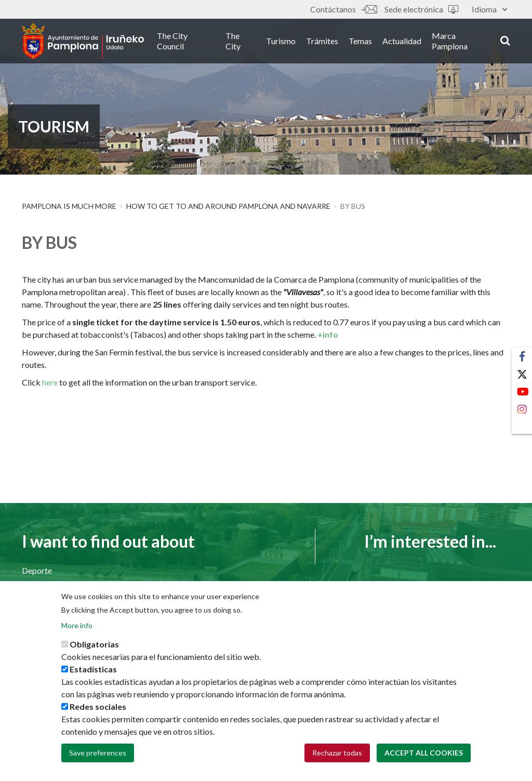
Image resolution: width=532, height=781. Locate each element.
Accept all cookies (424, 757)
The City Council (172, 41)
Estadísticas (93, 674)
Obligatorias (94, 649)
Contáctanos (343, 9)
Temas (360, 41)
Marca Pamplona (450, 41)
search (505, 40)
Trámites (322, 41)
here (50, 382)
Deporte (37, 570)
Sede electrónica (421, 9)
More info (77, 630)
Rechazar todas (337, 757)
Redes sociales (98, 711)
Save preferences (98, 757)
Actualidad (402, 41)
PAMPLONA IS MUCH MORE (69, 206)
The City (233, 41)
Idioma (489, 9)
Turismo (281, 41)
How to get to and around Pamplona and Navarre (228, 206)
